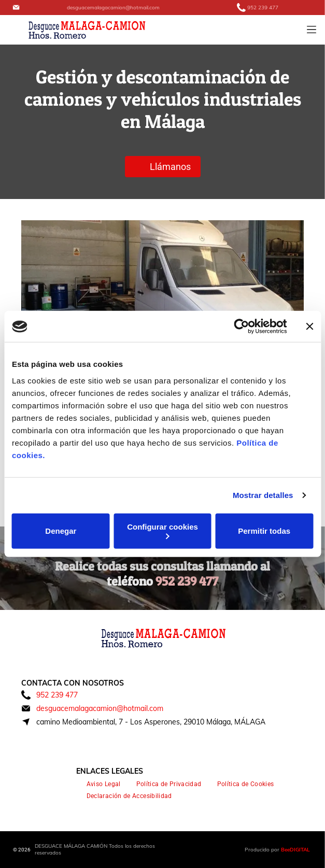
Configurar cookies (162, 531)
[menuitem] (104, 784)
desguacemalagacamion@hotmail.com (113, 8)
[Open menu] (312, 30)
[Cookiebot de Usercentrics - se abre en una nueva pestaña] (241, 326)
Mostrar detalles (263, 495)
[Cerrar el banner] (309, 326)
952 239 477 (263, 8)
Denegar (61, 531)
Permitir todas (264, 531)
